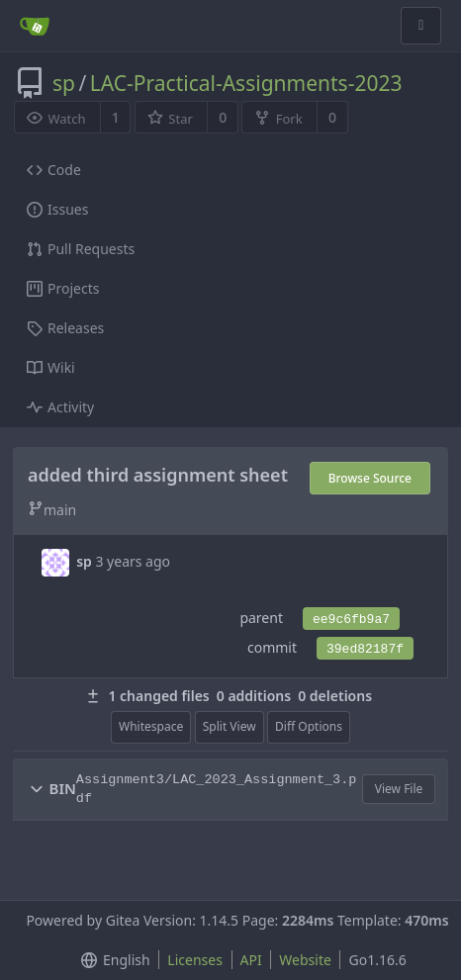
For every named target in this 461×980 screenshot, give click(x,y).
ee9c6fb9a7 (351, 620)
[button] (37, 789)
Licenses (195, 960)
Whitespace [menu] (151, 726)
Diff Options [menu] (309, 726)
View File (399, 789)
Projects (63, 288)
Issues (57, 209)
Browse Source (370, 478)
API (251, 960)
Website (305, 960)
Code (54, 170)
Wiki (51, 367)
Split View (230, 726)
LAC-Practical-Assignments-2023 (246, 83)
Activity (60, 407)
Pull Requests (81, 249)
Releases (65, 328)
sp (64, 83)
